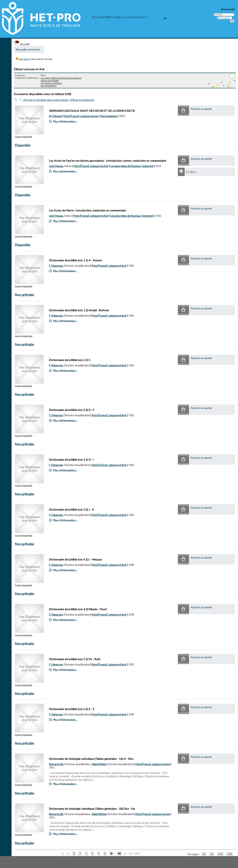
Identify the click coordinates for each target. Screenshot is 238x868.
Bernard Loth (56, 764)
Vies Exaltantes (49, 86)
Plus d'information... (65, 121)
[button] (183, 111)
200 (230, 854)
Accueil (22, 44)
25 (204, 854)
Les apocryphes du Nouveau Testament (61, 78)
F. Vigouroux (56, 266)
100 (220, 854)
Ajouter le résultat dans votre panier (46, 100)
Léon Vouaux (56, 166)
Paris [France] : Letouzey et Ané (81, 116)
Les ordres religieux (51, 83)
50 (212, 854)
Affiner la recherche (82, 100)
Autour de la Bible (50, 80)
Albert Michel (99, 764)
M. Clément (55, 116)
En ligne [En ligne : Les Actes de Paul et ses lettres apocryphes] (191, 172)
